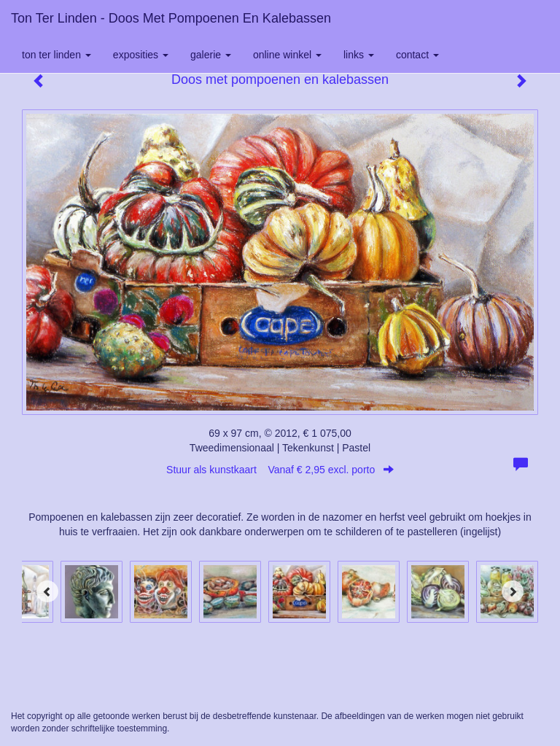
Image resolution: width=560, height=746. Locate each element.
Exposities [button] (141, 55)
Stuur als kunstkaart (280, 470)
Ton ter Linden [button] (57, 55)
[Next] (513, 591)
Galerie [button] (211, 55)
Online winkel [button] (287, 55)
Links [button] (359, 55)
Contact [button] (417, 55)
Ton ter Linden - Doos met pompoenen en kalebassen (171, 18)
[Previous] (47, 591)
